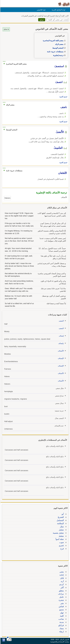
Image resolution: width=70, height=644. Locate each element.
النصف (61, 321)
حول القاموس (41, 10)
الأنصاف (60, 351)
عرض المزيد (63, 97)
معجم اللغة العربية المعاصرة (53, 41)
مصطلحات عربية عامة (55, 52)
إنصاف (61, 336)
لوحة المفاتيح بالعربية (58, 10)
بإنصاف (61, 343)
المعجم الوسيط (58, 48)
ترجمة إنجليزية (58, 55)
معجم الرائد (59, 44)
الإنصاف (60, 358)
